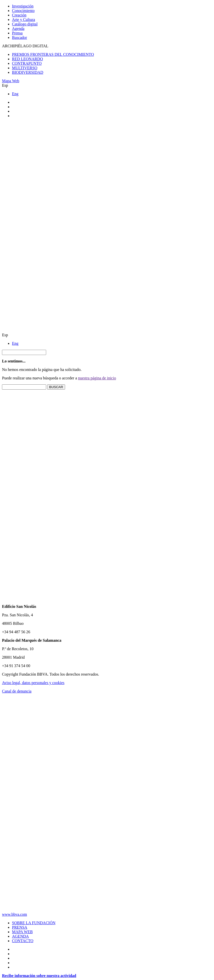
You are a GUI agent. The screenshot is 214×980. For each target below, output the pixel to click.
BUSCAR (56, 387)
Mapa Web (11, 81)
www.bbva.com (14, 914)
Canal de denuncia (17, 691)
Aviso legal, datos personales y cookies (33, 683)
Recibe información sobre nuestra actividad (39, 976)
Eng (15, 94)
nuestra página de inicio (97, 378)
